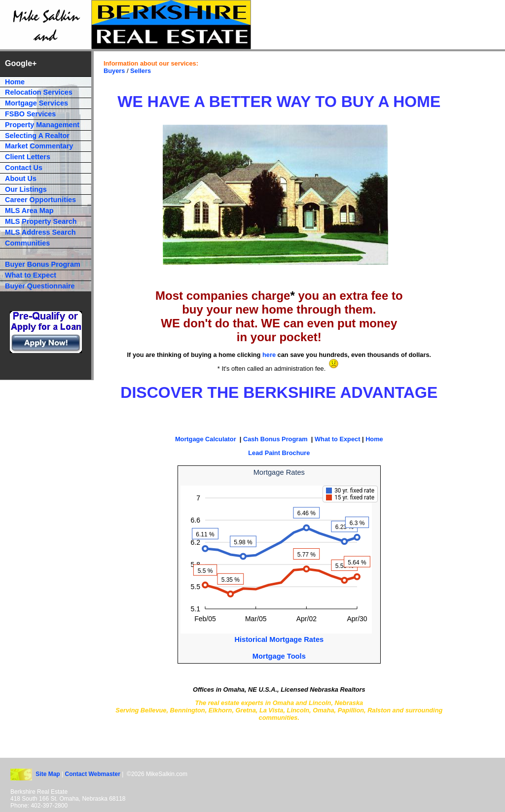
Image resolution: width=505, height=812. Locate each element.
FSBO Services (30, 114)
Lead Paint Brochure (279, 453)
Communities (27, 243)
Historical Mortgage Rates (279, 639)
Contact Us (24, 168)
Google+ (21, 63)
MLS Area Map (29, 211)
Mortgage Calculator (206, 439)
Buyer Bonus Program (43, 264)
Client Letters (28, 157)
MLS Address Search (40, 232)
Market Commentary (39, 146)
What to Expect (337, 439)
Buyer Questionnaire (40, 286)
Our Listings (26, 189)
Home (374, 439)
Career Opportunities (40, 200)
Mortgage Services (36, 103)
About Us (21, 178)
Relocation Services (39, 92)
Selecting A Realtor (37, 136)
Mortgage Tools (279, 656)
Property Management (42, 125)
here (269, 355)
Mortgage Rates (279, 472)
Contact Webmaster (93, 774)
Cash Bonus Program (275, 439)
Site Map (48, 774)
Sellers (141, 71)
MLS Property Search (41, 221)
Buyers (114, 71)
